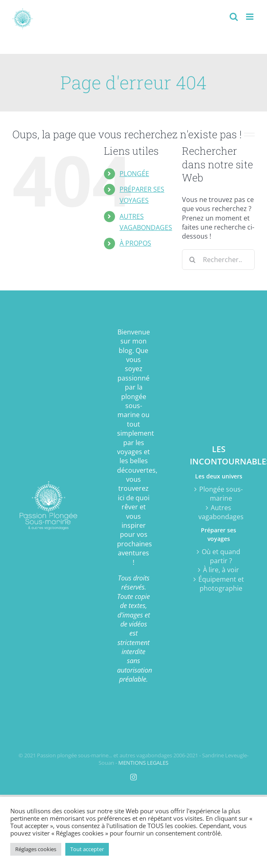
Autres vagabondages (221, 512)
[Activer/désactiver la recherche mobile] (234, 17)
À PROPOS (135, 243)
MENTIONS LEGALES (143, 763)
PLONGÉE (134, 174)
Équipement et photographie (221, 584)
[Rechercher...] (218, 260)
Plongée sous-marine (221, 494)
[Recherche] (192, 260)
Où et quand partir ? (221, 556)
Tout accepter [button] (87, 849)
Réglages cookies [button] (36, 849)
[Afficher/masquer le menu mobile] (250, 17)
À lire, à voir (221, 570)
